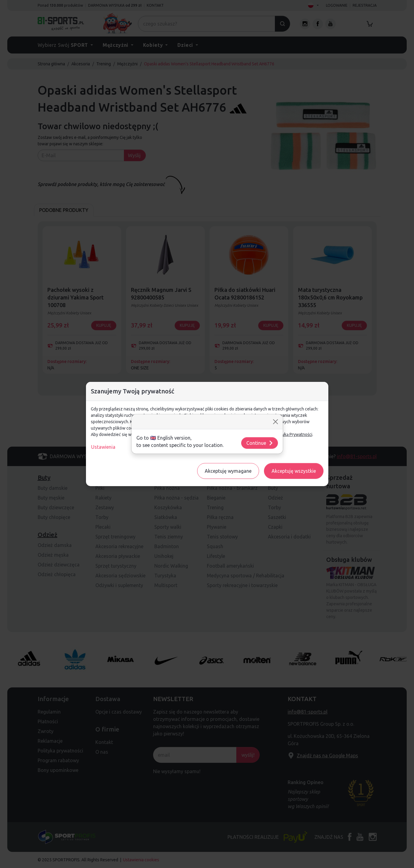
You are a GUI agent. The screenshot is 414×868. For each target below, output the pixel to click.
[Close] (275, 422)
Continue (260, 443)
